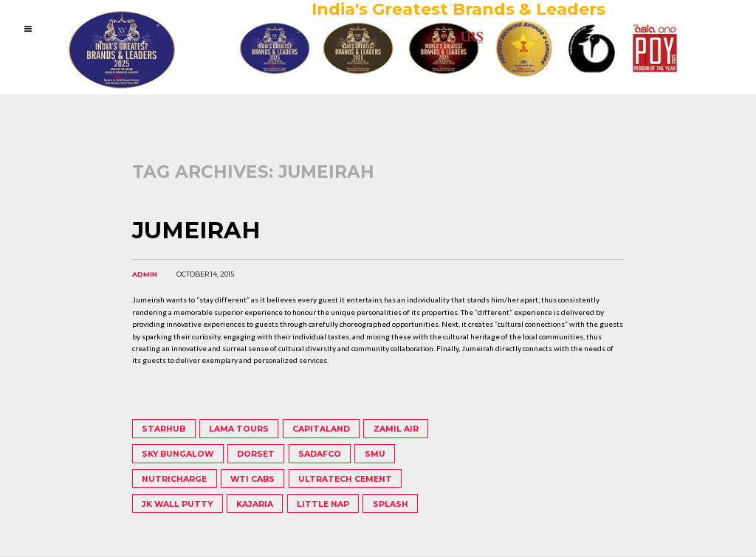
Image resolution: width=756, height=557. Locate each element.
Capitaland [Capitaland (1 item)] (321, 429)
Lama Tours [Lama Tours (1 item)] (239, 429)
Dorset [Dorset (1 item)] (256, 454)
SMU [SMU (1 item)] (375, 454)
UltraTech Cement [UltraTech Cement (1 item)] (345, 479)
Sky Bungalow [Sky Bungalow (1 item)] (178, 454)
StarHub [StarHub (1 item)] (164, 429)
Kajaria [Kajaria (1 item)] (255, 504)
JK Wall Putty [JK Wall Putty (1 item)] (177, 504)
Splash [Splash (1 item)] (391, 504)
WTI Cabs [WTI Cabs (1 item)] (252, 479)
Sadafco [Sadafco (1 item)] (320, 454)
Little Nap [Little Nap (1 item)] (323, 504)
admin (145, 274)
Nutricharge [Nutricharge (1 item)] (174, 479)
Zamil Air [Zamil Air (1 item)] (396, 429)
